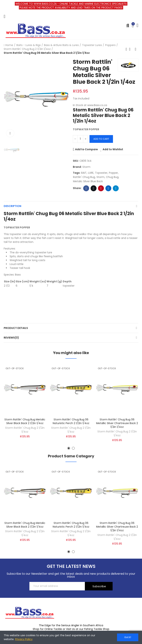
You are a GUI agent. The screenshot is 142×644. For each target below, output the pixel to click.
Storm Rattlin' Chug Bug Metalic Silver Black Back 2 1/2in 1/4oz (25, 421)
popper (113, 173)
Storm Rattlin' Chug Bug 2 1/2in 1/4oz (25, 430)
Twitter (94, 188)
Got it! (128, 637)
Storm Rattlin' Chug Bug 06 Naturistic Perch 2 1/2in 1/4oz (71, 421)
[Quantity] (80, 139)
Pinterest (101, 188)
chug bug (112, 177)
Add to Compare (86, 149)
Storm (86, 167)
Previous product (126, 49)
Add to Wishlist (113, 149)
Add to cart (101, 139)
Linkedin (108, 188)
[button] (69, 448)
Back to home (131, 49)
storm (100, 177)
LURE (91, 173)
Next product (136, 49)
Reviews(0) (11, 338)
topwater (101, 173)
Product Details (16, 328)
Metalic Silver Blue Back (88, 181)
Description (12, 206)
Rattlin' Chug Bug (84, 177)
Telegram (116, 188)
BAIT (84, 173)
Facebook (86, 188)
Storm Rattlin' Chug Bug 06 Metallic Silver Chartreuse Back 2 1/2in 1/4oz (117, 423)
